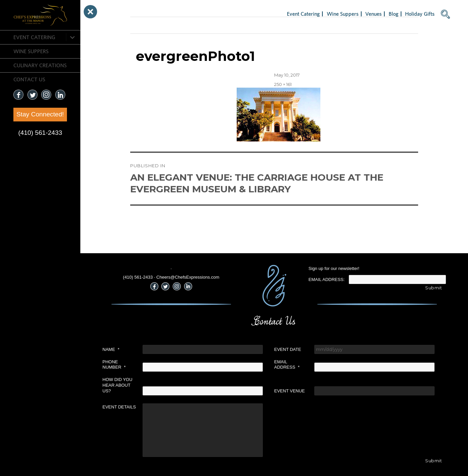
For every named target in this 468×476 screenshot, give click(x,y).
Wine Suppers (31, 51)
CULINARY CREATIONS (40, 65)
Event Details (119, 407)
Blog (394, 14)
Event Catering (34, 37)
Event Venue (290, 391)
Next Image (143, 25)
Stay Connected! (40, 114)
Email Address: (327, 279)
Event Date (288, 349)
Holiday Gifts (420, 14)
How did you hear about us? (117, 385)
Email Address (287, 365)
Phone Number (114, 365)
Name (111, 349)
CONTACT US (29, 79)
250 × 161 (283, 84)
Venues (373, 14)
